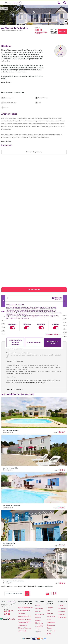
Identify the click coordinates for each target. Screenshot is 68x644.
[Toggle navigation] (3, 3)
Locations (9, 586)
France (15, 586)
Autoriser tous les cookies (53, 342)
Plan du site (39, 623)
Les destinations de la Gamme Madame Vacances (25, 610)
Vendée (20, 586)
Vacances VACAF (24, 622)
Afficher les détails (52, 334)
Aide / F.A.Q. (23, 631)
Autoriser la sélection (34, 342)
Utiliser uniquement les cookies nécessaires (15, 342)
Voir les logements (34, 290)
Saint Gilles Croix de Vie (30, 586)
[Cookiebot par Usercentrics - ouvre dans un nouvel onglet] (55, 298)
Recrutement (51, 625)
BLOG (49, 634)
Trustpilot (12, 619)
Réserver (63, 31)
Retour (4, 9)
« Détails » (36, 317)
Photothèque (62, 617)
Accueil (3, 586)
